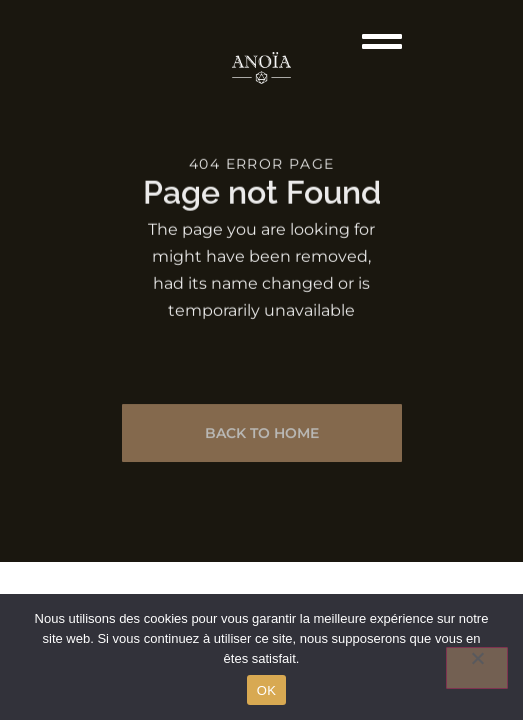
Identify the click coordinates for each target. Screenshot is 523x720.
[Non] (477, 668)
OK (266, 690)
